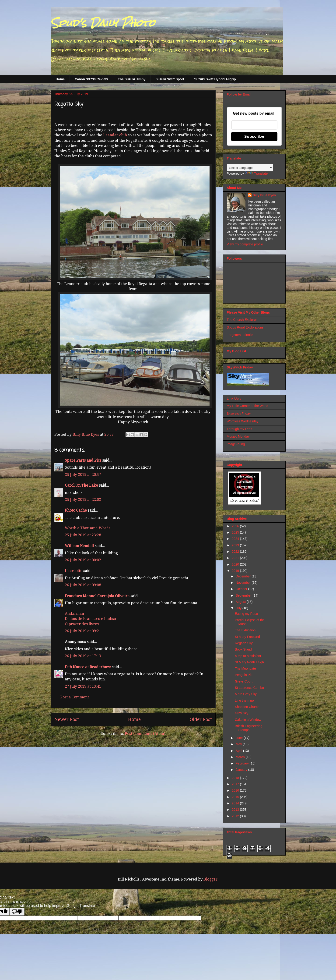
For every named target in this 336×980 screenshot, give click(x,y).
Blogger (210, 879)
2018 (236, 778)
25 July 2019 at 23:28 (83, 535)
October (242, 589)
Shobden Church (247, 707)
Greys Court (243, 681)
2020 (236, 564)
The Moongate (245, 669)
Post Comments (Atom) (145, 734)
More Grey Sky (246, 694)
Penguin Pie (244, 675)
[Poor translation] (17, 912)
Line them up (244, 701)
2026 (236, 526)
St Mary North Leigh (249, 662)
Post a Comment (75, 697)
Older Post (201, 720)
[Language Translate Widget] (250, 168)
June (240, 738)
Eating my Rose (246, 614)
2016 (236, 790)
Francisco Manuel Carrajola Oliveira (97, 596)
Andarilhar (75, 614)
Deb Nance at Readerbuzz (88, 667)
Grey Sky (241, 713)
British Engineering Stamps (248, 728)
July (239, 608)
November (244, 583)
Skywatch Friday (239, 414)
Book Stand (243, 649)
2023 (236, 545)
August (241, 602)
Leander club (115, 135)
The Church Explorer (242, 320)
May (239, 744)
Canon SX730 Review (91, 79)
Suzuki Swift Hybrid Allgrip (215, 79)
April (239, 751)
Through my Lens (240, 429)
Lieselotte (74, 571)
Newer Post (67, 720)
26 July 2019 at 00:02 (83, 560)
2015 (236, 797)
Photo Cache (76, 510)
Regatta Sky (244, 643)
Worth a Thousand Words (88, 528)
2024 (236, 539)
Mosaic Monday (238, 436)
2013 (236, 810)
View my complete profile (245, 244)
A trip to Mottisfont (248, 656)
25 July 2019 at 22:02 (83, 500)
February (243, 763)
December (244, 576)
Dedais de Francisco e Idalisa (90, 619)
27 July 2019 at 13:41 (83, 686)
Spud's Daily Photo (103, 23)
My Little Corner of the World (248, 406)
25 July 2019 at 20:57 (83, 475)
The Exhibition (245, 630)
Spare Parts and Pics (83, 460)
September (244, 595)
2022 (236, 552)
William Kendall (79, 546)
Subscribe (254, 136)
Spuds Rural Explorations (245, 327)
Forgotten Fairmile (240, 335)
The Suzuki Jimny (132, 79)
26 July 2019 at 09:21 (83, 631)
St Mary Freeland (247, 637)
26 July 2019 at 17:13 (83, 656)
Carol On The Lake (81, 485)
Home (60, 79)
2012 (236, 816)
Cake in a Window (248, 720)
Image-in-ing (236, 444)
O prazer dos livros (82, 624)
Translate (256, 173)
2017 (236, 784)
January (242, 770)
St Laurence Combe (249, 688)
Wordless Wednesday (243, 421)
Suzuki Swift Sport (170, 79)
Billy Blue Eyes (264, 195)
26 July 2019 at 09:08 (83, 585)
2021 (236, 558)
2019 (236, 571)
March (241, 757)
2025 (236, 532)
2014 (236, 803)
